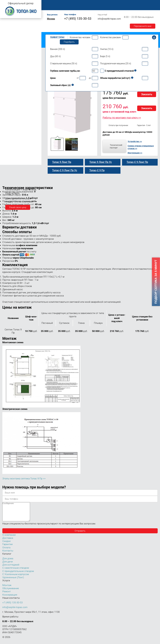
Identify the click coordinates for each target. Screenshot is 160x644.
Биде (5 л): (105, 56)
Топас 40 (8, 139)
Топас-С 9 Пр (12, 81)
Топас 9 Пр (11, 78)
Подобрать (69, 42)
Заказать (147, 94)
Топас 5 (7, 52)
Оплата (130, 3)
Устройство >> (135, 141)
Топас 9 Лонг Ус (14, 98)
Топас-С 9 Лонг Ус (15, 101)
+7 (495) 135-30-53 (78, 19)
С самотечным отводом (16, 572)
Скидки (6, 545)
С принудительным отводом (18, 575)
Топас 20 (8, 130)
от (78, 78)
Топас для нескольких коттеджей (18, 126)
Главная (51, 3)
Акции (65, 7)
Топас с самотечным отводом (17, 24)
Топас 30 (8, 135)
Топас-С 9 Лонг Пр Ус (16, 108)
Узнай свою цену (18, 207)
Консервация (10, 599)
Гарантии (51, 7)
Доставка (144, 3)
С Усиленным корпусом (16, 578)
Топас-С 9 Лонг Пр (15, 95)
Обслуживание (100, 3)
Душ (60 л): (56, 56)
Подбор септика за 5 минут (156, 282)
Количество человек (80, 37)
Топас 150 (8, 162)
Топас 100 (8, 158)
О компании (67, 3)
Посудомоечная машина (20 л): (116, 63)
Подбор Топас (57, 37)
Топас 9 (7, 71)
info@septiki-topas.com (109, 19)
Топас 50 (8, 144)
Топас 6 (7, 57)
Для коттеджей (11, 568)
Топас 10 (8, 111)
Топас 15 (8, 121)
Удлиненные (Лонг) (13, 581)
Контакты (79, 7)
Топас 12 (8, 116)
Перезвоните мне (143, 26)
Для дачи (7, 565)
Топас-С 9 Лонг (13, 88)
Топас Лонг (7, 38)
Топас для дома (10, 62)
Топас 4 (7, 48)
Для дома (8, 562)
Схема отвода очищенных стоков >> (141, 147)
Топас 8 (7, 66)
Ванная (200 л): (58, 49)
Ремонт (117, 3)
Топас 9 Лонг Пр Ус (15, 104)
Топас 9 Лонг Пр (14, 91)
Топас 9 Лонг (12, 85)
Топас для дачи (9, 43)
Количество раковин (111, 37)
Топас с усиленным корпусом (17, 34)
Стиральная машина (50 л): (64, 63)
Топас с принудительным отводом (19, 29)
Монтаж (82, 3)
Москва (51, 19)
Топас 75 (8, 148)
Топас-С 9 (10, 75)
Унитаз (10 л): (107, 49)
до (90, 78)
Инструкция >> (135, 153)
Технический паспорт (116, 146)
